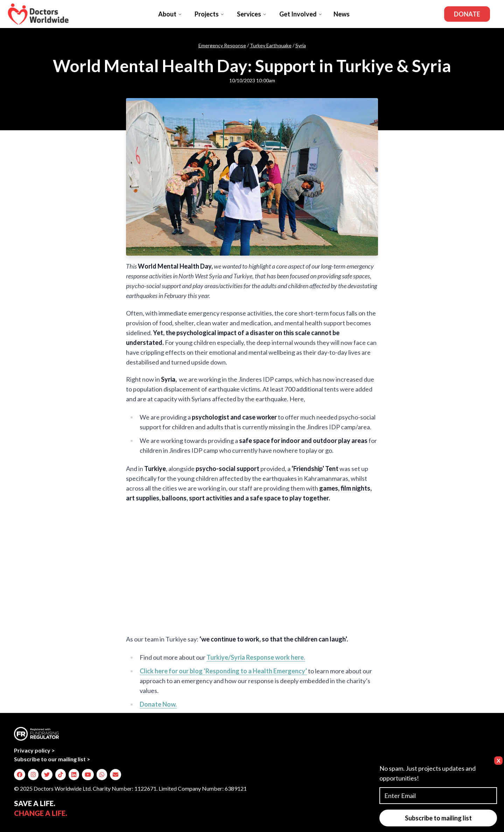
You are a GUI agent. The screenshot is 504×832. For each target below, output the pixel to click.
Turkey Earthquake (271, 45)
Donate (467, 14)
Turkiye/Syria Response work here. (256, 657)
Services (252, 14)
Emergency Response (222, 45)
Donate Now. (158, 704)
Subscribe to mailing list (438, 818)
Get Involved (301, 14)
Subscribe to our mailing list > (52, 759)
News (342, 14)
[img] (20, 775)
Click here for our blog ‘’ (223, 671)
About (170, 14)
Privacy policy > (34, 750)
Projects (209, 14)
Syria (301, 45)
